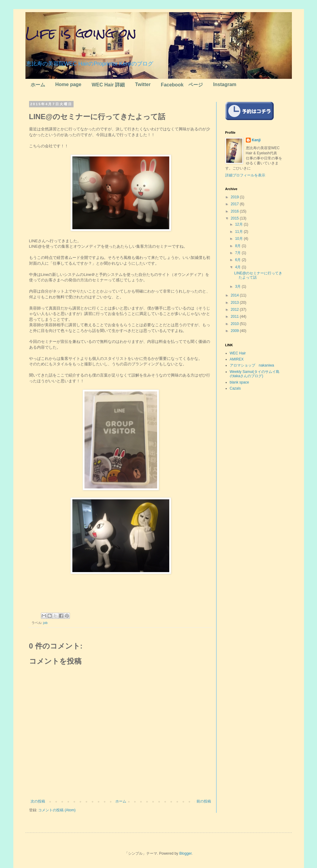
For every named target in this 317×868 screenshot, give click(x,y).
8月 (238, 246)
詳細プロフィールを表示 (245, 175)
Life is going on (81, 33)
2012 (235, 310)
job (45, 623)
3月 (238, 287)
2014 (235, 295)
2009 (235, 331)
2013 (235, 303)
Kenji (256, 140)
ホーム (38, 85)
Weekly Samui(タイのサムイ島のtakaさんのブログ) (255, 374)
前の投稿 (204, 801)
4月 (238, 267)
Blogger (185, 853)
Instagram (225, 84)
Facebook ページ (182, 85)
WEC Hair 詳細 (108, 85)
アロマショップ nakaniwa (252, 365)
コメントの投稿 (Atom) (57, 810)
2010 (235, 324)
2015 (235, 218)
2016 (235, 211)
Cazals (235, 388)
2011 (235, 317)
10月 (239, 239)
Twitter (143, 84)
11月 (239, 232)
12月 (239, 224)
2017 (235, 204)
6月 (238, 260)
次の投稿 (38, 801)
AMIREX (237, 359)
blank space (239, 382)
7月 (238, 253)
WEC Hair (238, 353)
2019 (235, 197)
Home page (68, 84)
